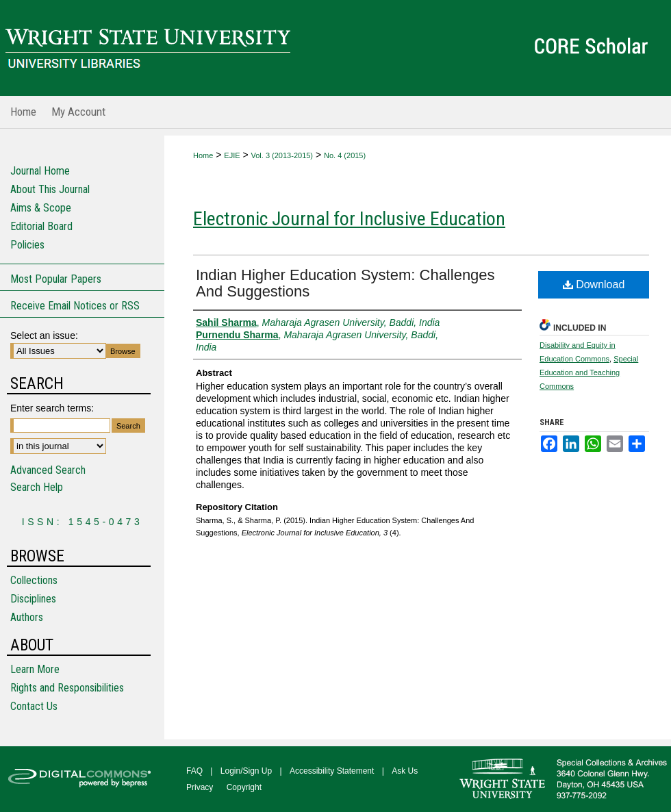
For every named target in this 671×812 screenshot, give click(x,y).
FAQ (194, 771)
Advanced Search (48, 470)
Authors (27, 617)
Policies (27, 245)
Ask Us (405, 771)
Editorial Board (41, 226)
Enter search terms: (52, 408)
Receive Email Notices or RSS (75, 306)
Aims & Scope (41, 208)
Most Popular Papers (56, 279)
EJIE (232, 155)
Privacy (200, 787)
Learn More (35, 669)
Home (203, 155)
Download (594, 284)
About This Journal (50, 189)
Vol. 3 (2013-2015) (282, 155)
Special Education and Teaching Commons (589, 372)
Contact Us (34, 706)
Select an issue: (44, 335)
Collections (34, 580)
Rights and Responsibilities (67, 688)
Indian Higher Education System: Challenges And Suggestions (345, 283)
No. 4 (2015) (345, 155)
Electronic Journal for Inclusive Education (349, 219)
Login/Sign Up (246, 771)
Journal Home (40, 171)
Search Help (37, 487)
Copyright (244, 787)
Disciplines (33, 599)
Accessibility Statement (332, 771)
